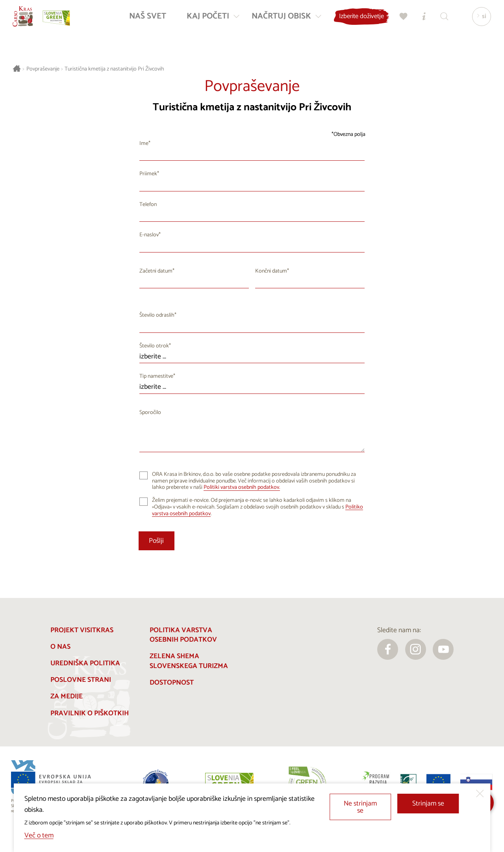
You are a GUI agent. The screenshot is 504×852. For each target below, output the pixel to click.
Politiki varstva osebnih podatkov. (242, 487)
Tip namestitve (156, 376)
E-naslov (149, 235)
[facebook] (388, 649)
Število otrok (154, 346)
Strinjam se (428, 804)
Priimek (148, 174)
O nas (60, 647)
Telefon (148, 205)
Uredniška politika (85, 664)
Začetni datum (156, 271)
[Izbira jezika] (478, 22)
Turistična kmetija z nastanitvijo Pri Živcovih (114, 69)
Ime (144, 144)
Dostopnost (172, 683)
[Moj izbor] (400, 22)
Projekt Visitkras (82, 630)
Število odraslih (157, 315)
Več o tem (39, 836)
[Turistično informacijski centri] (420, 22)
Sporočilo (150, 413)
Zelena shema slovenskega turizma (189, 661)
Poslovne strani (81, 680)
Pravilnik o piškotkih (90, 714)
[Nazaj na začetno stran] (28, 22)
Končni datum (271, 271)
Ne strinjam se (360, 807)
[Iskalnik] (441, 22)
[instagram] (416, 649)
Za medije (67, 697)
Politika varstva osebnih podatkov (183, 635)
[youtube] (443, 649)
